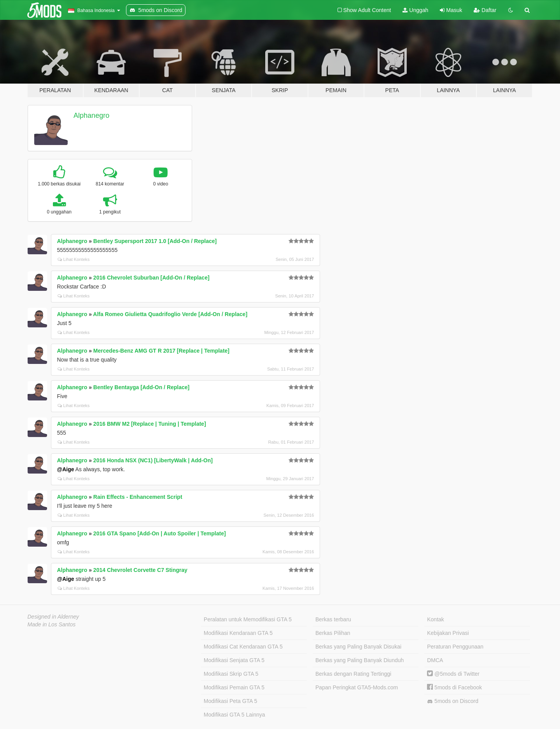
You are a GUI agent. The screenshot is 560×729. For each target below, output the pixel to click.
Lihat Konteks (74, 259)
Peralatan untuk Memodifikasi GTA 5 (248, 619)
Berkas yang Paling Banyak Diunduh (360, 660)
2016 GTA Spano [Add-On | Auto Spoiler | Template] (160, 533)
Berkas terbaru (333, 619)
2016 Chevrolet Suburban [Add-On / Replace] (151, 278)
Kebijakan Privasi (448, 633)
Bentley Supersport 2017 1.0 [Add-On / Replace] (155, 241)
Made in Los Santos (52, 624)
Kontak (436, 619)
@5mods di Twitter (453, 674)
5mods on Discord (453, 701)
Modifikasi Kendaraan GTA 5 (238, 633)
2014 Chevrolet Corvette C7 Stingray (140, 570)
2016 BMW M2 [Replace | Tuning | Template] (150, 424)
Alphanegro (91, 115)
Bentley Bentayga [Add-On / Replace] (141, 387)
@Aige (66, 469)
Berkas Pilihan (333, 633)
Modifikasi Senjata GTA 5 (234, 660)
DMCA (435, 660)
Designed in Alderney (53, 617)
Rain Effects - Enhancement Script (138, 497)
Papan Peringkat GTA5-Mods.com (357, 687)
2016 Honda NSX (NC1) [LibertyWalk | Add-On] (153, 460)
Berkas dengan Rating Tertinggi (353, 674)
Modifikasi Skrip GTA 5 (231, 674)
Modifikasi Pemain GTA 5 (234, 687)
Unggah (415, 10)
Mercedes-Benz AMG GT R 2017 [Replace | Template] (161, 351)
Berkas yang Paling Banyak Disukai (358, 647)
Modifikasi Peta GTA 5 (230, 701)
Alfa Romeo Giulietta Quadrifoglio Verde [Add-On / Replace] (170, 314)
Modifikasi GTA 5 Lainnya (234, 715)
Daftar (485, 10)
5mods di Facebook (454, 687)
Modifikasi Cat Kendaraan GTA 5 (243, 647)
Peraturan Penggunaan (455, 647)
